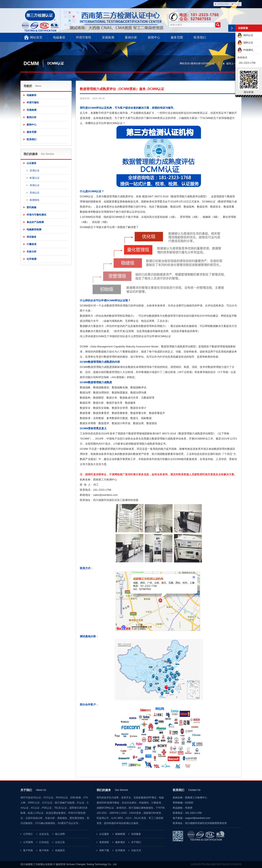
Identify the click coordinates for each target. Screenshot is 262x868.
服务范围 (177, 37)
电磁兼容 (59, 37)
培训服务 (32, 237)
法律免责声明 (198, 864)
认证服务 (32, 163)
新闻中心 (154, 37)
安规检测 (108, 37)
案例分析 (131, 37)
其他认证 (35, 193)
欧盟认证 (35, 178)
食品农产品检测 (35, 222)
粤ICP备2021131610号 (229, 864)
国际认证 (245, 43)
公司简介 (28, 834)
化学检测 (32, 259)
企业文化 (44, 834)
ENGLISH (223, 4)
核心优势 (60, 834)
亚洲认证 (35, 171)
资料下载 (104, 850)
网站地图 (211, 864)
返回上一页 (232, 63)
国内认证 (245, 35)
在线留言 (60, 850)
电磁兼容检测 (34, 229)
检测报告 (35, 200)
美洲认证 (35, 185)
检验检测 (120, 834)
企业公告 (60, 842)
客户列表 (28, 850)
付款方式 (136, 850)
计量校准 (32, 244)
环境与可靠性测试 (36, 215)
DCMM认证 (208, 63)
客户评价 (44, 850)
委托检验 (32, 207)
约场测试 (245, 50)
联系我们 (200, 37)
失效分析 (32, 252)
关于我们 (136, 842)
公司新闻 (28, 842)
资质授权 (104, 842)
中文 (237, 4)
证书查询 (120, 850)
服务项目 (120, 842)
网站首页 (36, 37)
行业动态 (44, 842)
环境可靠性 (84, 37)
